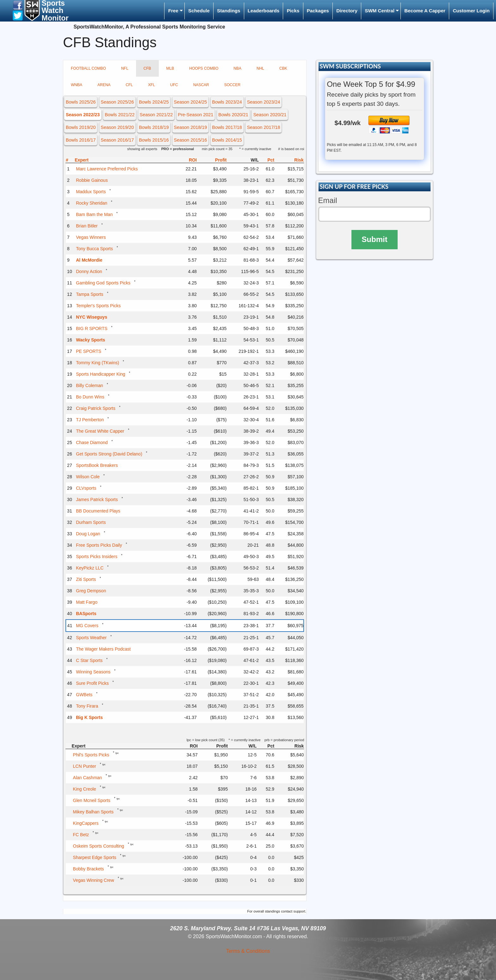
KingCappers (86, 823)
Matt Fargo (87, 602)
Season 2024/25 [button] (191, 102)
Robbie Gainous (92, 180)
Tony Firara (87, 706)
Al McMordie (89, 260)
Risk (299, 160)
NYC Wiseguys (92, 317)
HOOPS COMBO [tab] (204, 68)
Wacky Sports (90, 340)
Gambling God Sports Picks (103, 283)
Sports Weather (91, 638)
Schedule (199, 11)
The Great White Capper (100, 431)
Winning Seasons (93, 672)
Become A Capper (425, 11)
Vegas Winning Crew (94, 880)
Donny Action (89, 271)
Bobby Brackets (89, 869)
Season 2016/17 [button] (117, 140)
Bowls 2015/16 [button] (154, 140)
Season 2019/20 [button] (117, 127)
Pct (271, 160)
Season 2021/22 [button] (156, 115)
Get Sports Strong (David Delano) (109, 454)
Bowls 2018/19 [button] (154, 127)
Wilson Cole (88, 477)
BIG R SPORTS (92, 328)
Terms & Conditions (248, 951)
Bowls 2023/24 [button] (227, 102)
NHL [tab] (260, 68)
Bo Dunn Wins (90, 397)
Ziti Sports (86, 579)
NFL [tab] (125, 68)
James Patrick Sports (97, 500)
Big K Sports (89, 717)
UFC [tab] (174, 85)
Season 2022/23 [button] (83, 115)
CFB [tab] (147, 68)
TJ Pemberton (90, 420)
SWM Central (380, 11)
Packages (318, 11)
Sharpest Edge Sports (95, 857)
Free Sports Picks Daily (99, 545)
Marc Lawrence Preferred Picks (107, 169)
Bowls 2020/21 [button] (233, 115)
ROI (193, 160)
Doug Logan (88, 534)
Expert (82, 160)
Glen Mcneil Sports (92, 800)
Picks (293, 11)
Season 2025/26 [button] (117, 102)
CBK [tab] (283, 68)
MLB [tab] (170, 68)
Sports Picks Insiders (97, 557)
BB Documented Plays (98, 511)
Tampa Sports (90, 294)
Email (328, 200)
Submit (374, 239)
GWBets (84, 695)
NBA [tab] (237, 68)
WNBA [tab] (77, 85)
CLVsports (86, 488)
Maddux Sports (91, 192)
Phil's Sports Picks (91, 755)
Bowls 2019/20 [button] (81, 127)
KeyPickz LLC (90, 568)
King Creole (85, 789)
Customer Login (471, 11)
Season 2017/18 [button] (264, 127)
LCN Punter (85, 766)
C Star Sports (89, 660)
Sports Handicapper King (101, 374)
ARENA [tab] (104, 85)
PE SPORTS (89, 351)
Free (173, 11)
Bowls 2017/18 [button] (227, 127)
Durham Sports (91, 522)
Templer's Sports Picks (98, 306)
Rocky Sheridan (92, 203)
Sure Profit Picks (92, 683)
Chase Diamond (92, 442)
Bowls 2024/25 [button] (154, 102)
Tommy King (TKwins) (97, 363)
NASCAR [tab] (201, 85)
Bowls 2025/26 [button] (81, 102)
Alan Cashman (88, 778)
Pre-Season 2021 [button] (195, 115)
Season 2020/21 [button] (270, 115)
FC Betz (81, 835)
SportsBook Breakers (97, 465)
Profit (221, 160)
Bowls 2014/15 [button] (227, 140)
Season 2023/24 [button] (264, 102)
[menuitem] (174, 11)
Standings (229, 11)
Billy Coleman (90, 385)
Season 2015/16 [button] (191, 140)
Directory (347, 11)
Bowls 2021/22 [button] (120, 115)
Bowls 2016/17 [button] (81, 140)
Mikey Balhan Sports (93, 812)
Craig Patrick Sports (96, 408)
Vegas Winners (91, 237)
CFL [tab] (129, 85)
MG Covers (87, 626)
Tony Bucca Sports (94, 249)
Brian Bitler (87, 226)
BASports (86, 614)
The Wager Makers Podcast (103, 649)
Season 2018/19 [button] (191, 127)
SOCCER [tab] (232, 85)
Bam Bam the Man (94, 214)
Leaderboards (263, 11)
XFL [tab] (152, 85)
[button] (18, 5)
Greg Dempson (91, 591)
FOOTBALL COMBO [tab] (88, 68)
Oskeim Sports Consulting (99, 846)
